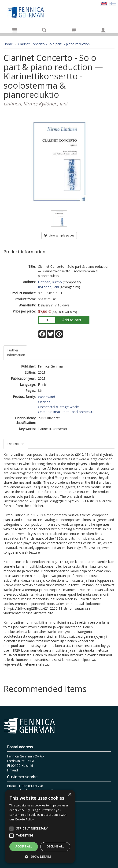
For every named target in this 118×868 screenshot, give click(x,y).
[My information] (103, 30)
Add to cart (72, 320)
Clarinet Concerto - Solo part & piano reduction (54, 44)
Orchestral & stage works (59, 407)
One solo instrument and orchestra (66, 412)
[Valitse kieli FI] (113, 3)
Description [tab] (16, 444)
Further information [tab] (16, 352)
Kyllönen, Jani (48, 287)
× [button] (70, 795)
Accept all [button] (24, 846)
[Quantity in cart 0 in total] (74, 31)
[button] (40, 856)
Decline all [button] (55, 846)
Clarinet (44, 402)
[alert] (40, 826)
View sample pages (59, 235)
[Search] (44, 30)
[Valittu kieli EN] (104, 3)
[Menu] (15, 30)
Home (8, 44)
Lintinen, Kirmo (50, 282)
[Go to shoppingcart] (74, 30)
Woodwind (46, 397)
